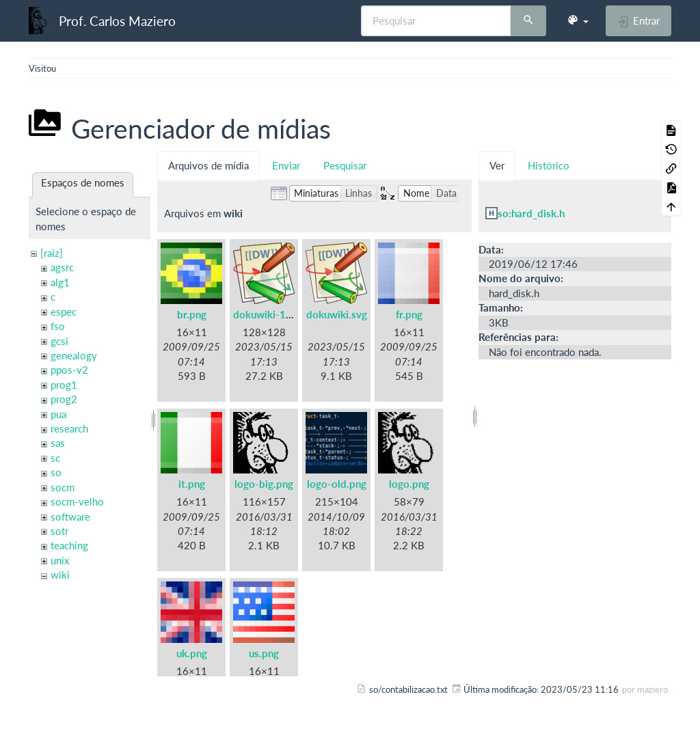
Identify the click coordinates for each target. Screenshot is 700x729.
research (69, 428)
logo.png (409, 484)
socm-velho (77, 501)
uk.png (192, 653)
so (56, 472)
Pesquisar (345, 165)
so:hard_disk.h (531, 213)
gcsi (59, 341)
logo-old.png (337, 484)
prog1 (64, 385)
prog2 (64, 399)
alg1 (60, 282)
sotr (59, 531)
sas (58, 443)
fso (58, 326)
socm (63, 487)
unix (60, 560)
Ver (497, 165)
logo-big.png (264, 484)
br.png (192, 314)
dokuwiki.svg (337, 314)
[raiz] (52, 253)
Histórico (549, 165)
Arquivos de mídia (208, 165)
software (70, 517)
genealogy (74, 355)
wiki (60, 575)
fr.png (409, 314)
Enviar (286, 165)
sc (55, 458)
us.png (264, 653)
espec (64, 312)
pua (58, 414)
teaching (69, 545)
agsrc (62, 267)
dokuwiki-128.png (275, 314)
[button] (578, 20)
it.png (192, 484)
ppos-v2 (69, 370)
